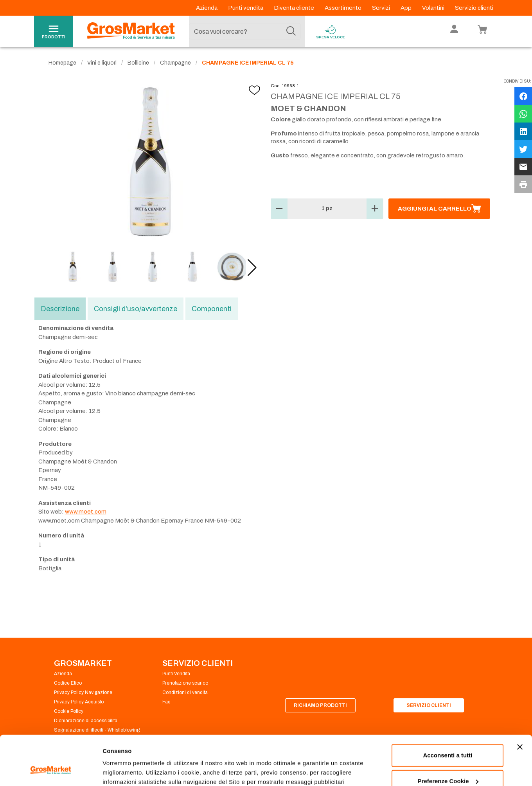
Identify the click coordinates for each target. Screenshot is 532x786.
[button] (252, 268)
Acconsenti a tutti (448, 713)
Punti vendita (246, 8)
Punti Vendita (176, 674)
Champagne (175, 63)
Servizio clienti (474, 8)
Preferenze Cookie (129, 771)
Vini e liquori (102, 63)
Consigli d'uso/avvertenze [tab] (136, 309)
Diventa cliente (295, 8)
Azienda (207, 8)
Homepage (62, 63)
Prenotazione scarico (185, 683)
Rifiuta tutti (448, 764)
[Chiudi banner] (520, 705)
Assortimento (344, 8)
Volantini (434, 8)
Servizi (382, 8)
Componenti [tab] (212, 309)
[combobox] (245, 31)
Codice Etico (68, 683)
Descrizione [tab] (60, 309)
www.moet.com (86, 512)
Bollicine (138, 63)
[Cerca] (291, 31)
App (407, 8)
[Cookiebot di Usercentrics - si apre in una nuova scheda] (51, 771)
